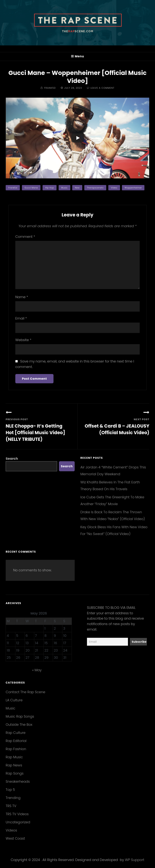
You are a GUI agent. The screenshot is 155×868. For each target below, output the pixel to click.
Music (10, 708)
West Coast (15, 838)
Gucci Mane (31, 188)
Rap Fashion (16, 749)
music (64, 188)
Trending (13, 798)
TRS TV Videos (17, 814)
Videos (11, 830)
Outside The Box (19, 724)
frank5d (13, 188)
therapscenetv (95, 188)
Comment (25, 237)
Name (22, 297)
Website (23, 340)
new (77, 188)
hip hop (50, 188)
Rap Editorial (16, 741)
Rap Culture (16, 733)
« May (37, 670)
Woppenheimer (133, 188)
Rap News (14, 765)
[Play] (78, 138)
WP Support (135, 860)
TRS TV (11, 806)
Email (21, 318)
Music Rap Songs (20, 716)
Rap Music (14, 757)
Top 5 (10, 790)
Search (12, 458)
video (114, 188)
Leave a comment (103, 88)
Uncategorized (18, 822)
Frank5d (50, 88)
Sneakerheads (18, 781)
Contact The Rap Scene (26, 692)
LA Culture (14, 700)
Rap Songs (15, 773)
